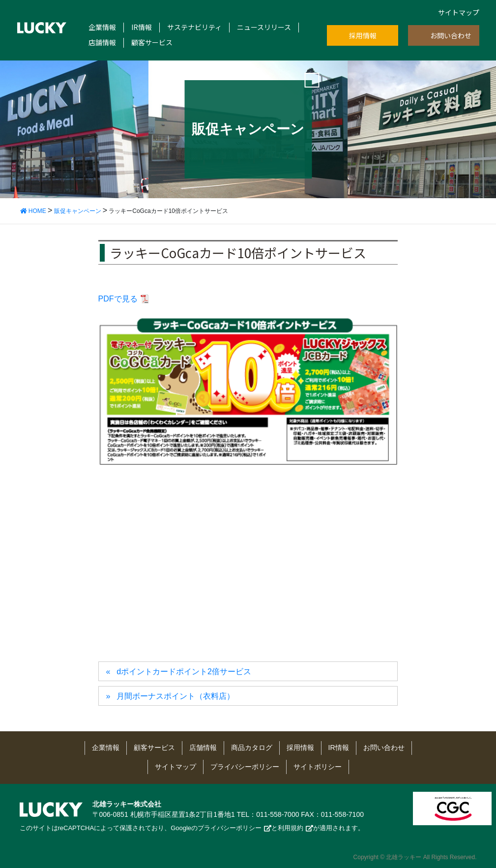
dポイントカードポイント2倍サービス (184, 672)
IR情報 (142, 27)
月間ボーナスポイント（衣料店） (175, 696)
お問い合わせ (451, 35)
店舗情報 (102, 43)
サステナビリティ (194, 27)
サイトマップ (459, 12)
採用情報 (363, 35)
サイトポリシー (318, 767)
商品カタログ (252, 748)
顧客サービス (152, 43)
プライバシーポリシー (245, 767)
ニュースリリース (264, 27)
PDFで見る (118, 299)
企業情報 (102, 27)
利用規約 (291, 828)
